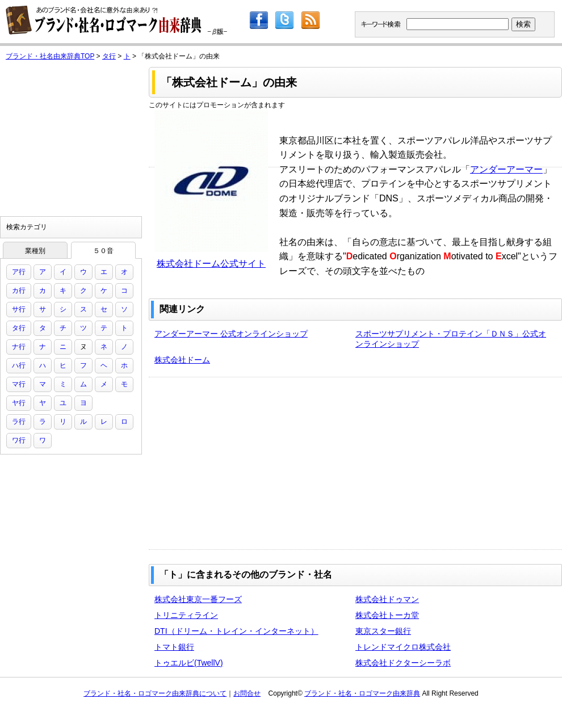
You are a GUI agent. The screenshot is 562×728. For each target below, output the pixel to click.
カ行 (19, 291)
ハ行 (19, 365)
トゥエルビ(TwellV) (189, 663)
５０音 (103, 251)
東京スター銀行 (383, 631)
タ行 (109, 56)
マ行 (19, 384)
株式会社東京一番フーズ (198, 599)
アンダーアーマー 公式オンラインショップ (231, 334)
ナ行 (19, 347)
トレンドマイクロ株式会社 (403, 647)
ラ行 (19, 422)
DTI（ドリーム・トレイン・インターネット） (236, 631)
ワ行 (19, 440)
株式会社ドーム (182, 360)
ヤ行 (19, 403)
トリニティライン (186, 615)
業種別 (35, 251)
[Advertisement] (292, 462)
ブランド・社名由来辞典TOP (50, 56)
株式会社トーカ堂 (387, 615)
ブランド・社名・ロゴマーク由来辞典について (155, 693)
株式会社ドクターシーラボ (403, 663)
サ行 (19, 309)
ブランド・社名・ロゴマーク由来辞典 (362, 693)
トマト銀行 (174, 647)
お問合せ (247, 693)
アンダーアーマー (506, 169)
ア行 (19, 272)
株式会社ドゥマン (387, 599)
